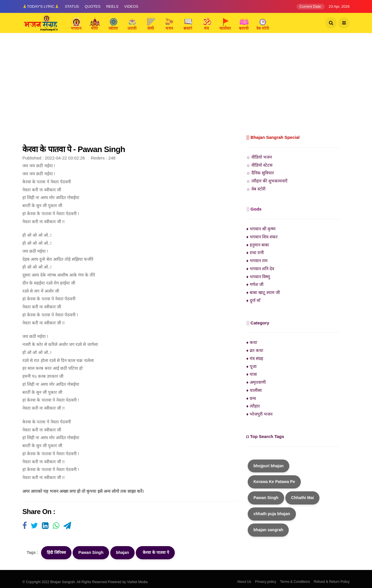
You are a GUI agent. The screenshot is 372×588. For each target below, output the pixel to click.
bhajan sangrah (268, 530)
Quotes (93, 6)
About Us (244, 582)
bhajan (122, 552)
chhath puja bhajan (272, 514)
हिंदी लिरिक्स (56, 552)
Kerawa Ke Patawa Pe (274, 482)
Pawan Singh (91, 552)
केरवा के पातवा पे (155, 552)
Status (72, 6)
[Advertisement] (186, 90)
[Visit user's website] (25, 526)
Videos (131, 6)
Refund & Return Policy (332, 582)
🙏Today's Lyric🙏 (41, 6)
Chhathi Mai (302, 498)
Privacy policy (266, 582)
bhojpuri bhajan (269, 466)
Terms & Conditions (295, 582)
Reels (112, 6)
